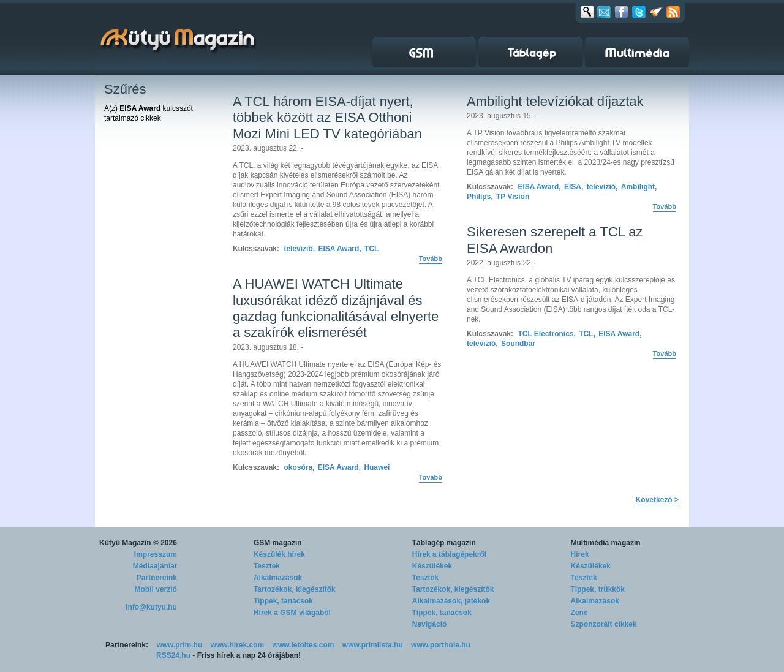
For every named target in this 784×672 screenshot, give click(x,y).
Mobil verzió (156, 589)
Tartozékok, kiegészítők (295, 589)
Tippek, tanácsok (283, 601)
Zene (579, 613)
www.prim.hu (179, 645)
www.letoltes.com (303, 645)
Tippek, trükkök (598, 589)
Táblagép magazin (444, 543)
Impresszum (156, 554)
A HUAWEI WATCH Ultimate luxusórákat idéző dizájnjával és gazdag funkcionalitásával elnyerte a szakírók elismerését (336, 308)
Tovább (431, 259)
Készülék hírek (279, 554)
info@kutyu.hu (151, 607)
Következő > (657, 500)
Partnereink (157, 578)
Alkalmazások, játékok (451, 601)
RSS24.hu (173, 655)
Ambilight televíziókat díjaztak (555, 101)
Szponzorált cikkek (604, 624)
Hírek (580, 554)
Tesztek (267, 566)
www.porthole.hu (441, 645)
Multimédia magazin (606, 543)
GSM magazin (278, 543)
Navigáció (430, 624)
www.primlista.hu (373, 645)
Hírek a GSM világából (292, 613)
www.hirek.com (238, 645)
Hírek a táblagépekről (449, 554)
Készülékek (432, 566)
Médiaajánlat (155, 566)
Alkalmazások (278, 578)
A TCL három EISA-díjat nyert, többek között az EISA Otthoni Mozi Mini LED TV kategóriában (327, 118)
